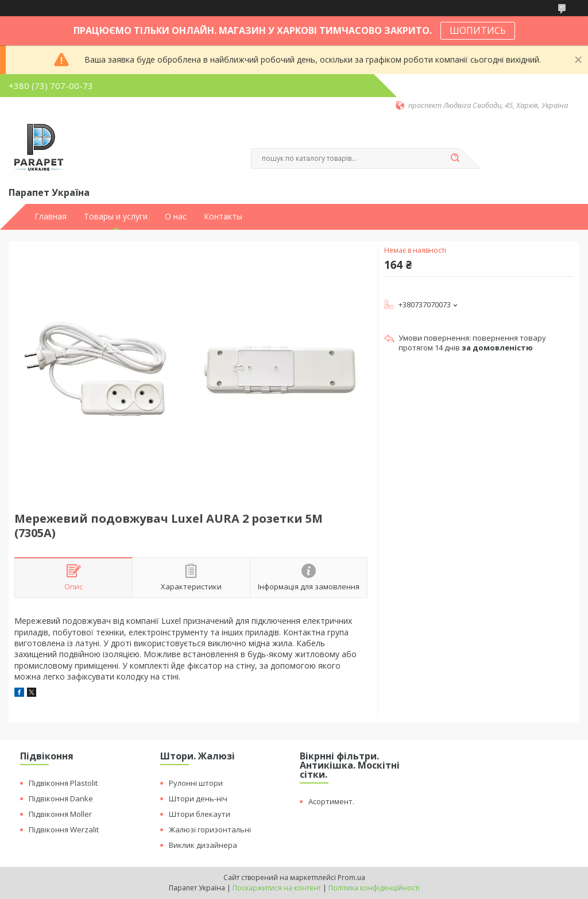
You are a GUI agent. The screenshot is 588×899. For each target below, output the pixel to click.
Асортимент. (331, 801)
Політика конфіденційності (374, 888)
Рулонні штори (196, 783)
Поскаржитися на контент (277, 888)
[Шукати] (455, 159)
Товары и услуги (116, 217)
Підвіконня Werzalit (64, 829)
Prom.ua (351, 877)
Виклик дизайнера (203, 845)
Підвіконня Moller (60, 814)
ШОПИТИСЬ (478, 30)
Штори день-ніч (198, 798)
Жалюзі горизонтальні (210, 829)
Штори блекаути (200, 814)
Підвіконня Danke (61, 798)
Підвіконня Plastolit (63, 783)
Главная (51, 217)
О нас (176, 217)
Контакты (223, 217)
